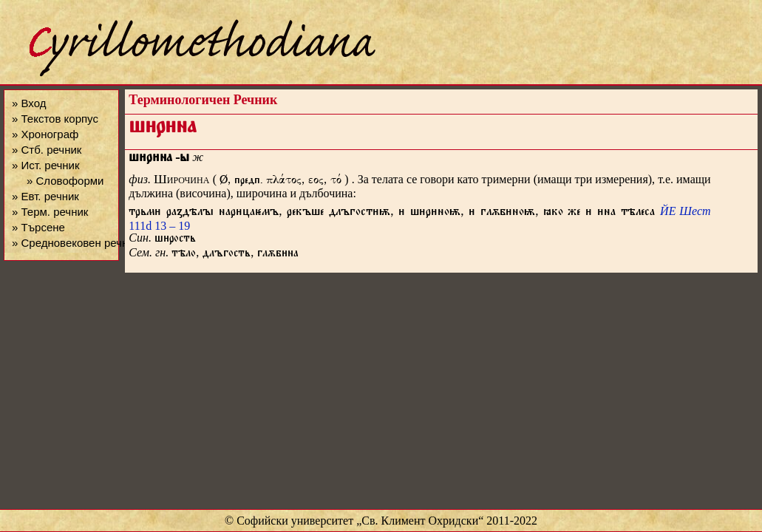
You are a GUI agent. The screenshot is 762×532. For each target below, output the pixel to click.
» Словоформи (65, 181)
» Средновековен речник (75, 243)
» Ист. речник (46, 165)
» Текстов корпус (55, 119)
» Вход (29, 103)
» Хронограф (45, 134)
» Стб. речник (47, 150)
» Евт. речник (45, 196)
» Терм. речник (50, 212)
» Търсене (38, 227)
